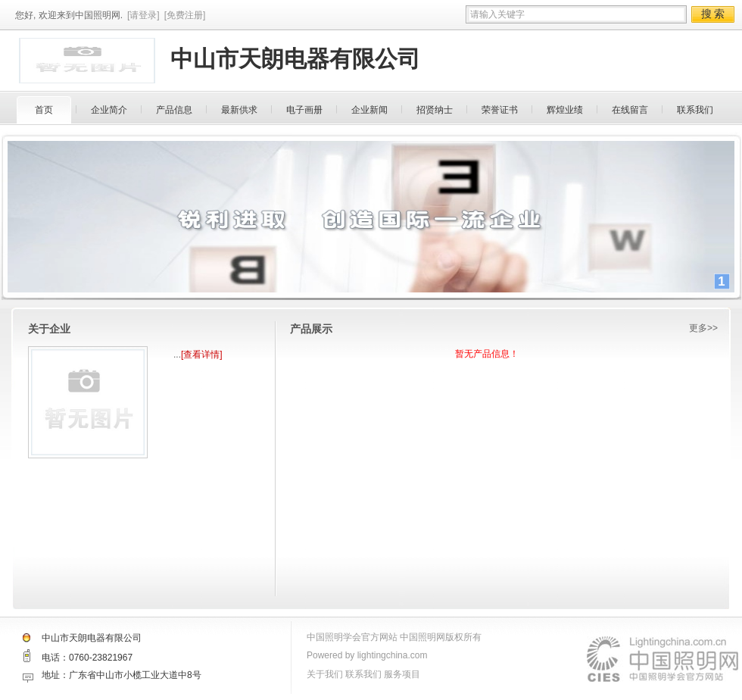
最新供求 (239, 110)
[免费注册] (185, 15)
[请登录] (143, 15)
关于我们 (325, 674)
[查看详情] (202, 355)
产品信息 (174, 110)
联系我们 (695, 110)
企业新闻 (369, 110)
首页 (44, 110)
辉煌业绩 (565, 110)
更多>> (703, 328)
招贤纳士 (435, 110)
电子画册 (304, 110)
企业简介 (109, 110)
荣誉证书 (500, 110)
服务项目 (402, 674)
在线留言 (630, 110)
